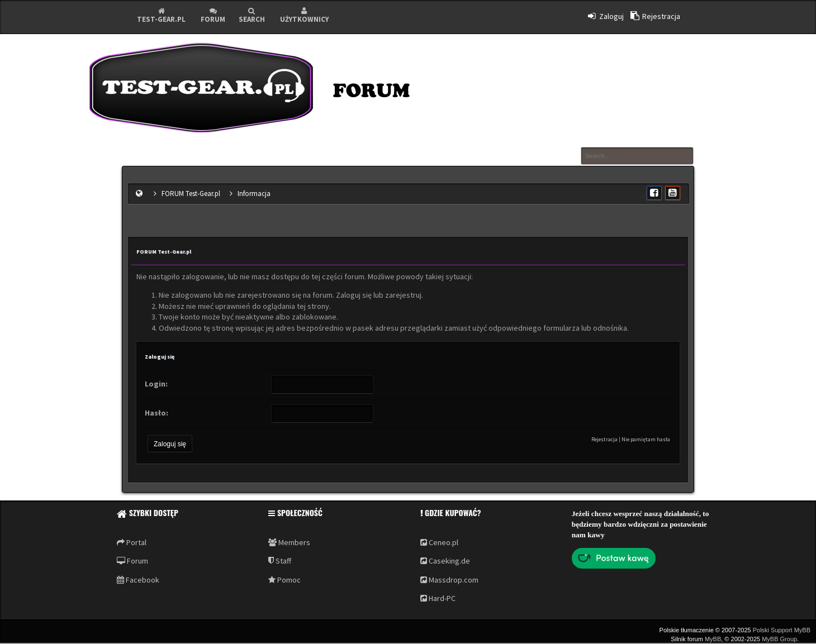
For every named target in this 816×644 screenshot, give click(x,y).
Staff (280, 561)
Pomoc (284, 580)
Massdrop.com (449, 580)
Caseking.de (445, 561)
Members (289, 542)
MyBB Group (779, 639)
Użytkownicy (304, 16)
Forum (213, 16)
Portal (132, 542)
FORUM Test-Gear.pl (191, 194)
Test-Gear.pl (161, 16)
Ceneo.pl (439, 542)
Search (252, 16)
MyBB (713, 639)
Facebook (138, 580)
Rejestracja (604, 439)
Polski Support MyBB (782, 630)
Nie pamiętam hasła (646, 439)
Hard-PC (438, 598)
